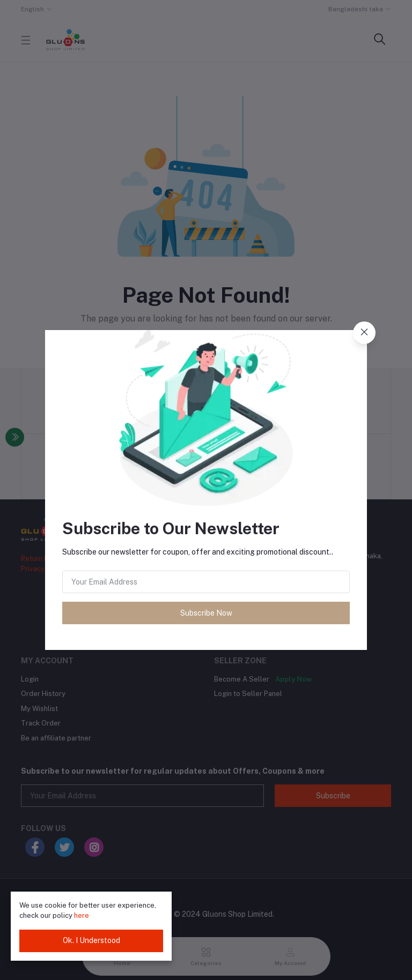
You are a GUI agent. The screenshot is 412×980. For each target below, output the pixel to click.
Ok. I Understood (91, 940)
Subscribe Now (206, 613)
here (82, 915)
